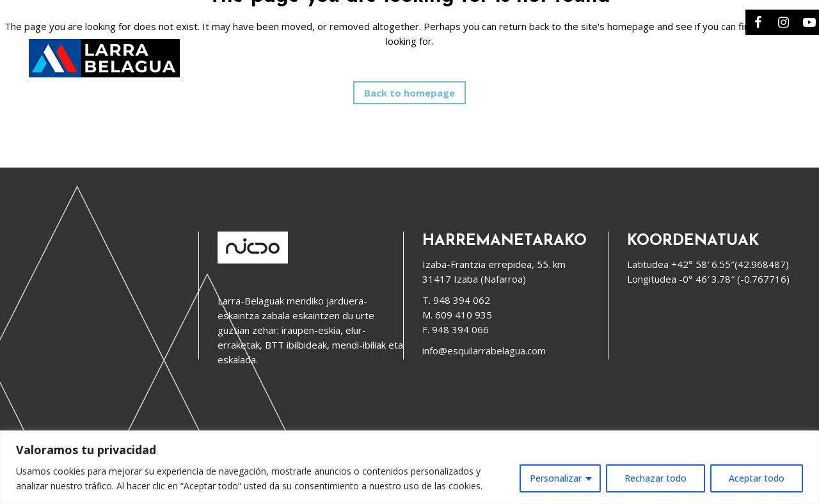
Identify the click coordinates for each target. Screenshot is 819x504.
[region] (409, 467)
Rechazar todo (656, 478)
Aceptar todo (757, 478)
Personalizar (556, 478)
